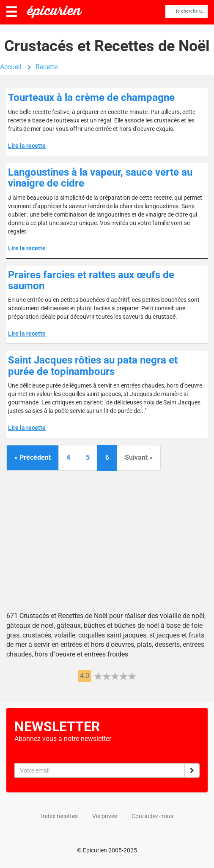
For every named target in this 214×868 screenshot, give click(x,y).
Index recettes (59, 816)
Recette (47, 67)
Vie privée (105, 816)
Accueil (11, 67)
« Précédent (33, 457)
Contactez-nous (152, 816)
